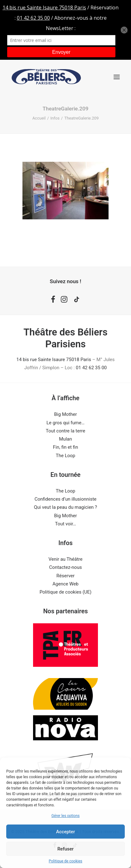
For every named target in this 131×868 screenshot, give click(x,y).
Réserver (65, 576)
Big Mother (66, 414)
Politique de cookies (65, 861)
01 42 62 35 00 (91, 368)
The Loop (66, 456)
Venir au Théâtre (66, 559)
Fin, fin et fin (65, 447)
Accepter (65, 832)
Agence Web (65, 584)
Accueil (39, 118)
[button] (117, 77)
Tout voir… (65, 524)
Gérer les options (65, 816)
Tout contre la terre (65, 431)
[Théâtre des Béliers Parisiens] (46, 77)
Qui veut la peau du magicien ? (65, 507)
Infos (55, 118)
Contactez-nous (66, 567)
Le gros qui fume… (65, 423)
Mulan (65, 439)
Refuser (65, 849)
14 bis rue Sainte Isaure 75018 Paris (53, 360)
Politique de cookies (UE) (66, 592)
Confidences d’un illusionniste (66, 499)
